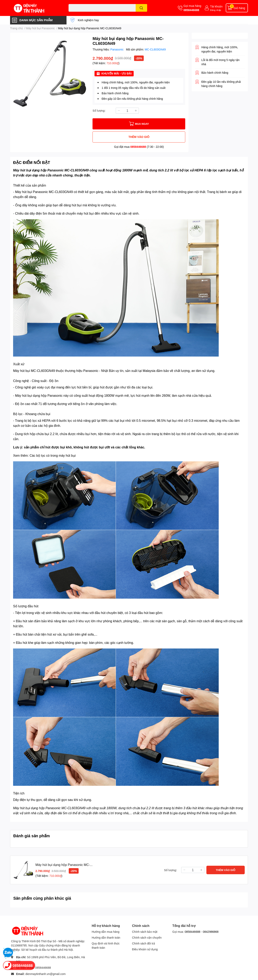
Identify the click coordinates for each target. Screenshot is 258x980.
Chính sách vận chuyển (147, 938)
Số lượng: (99, 111)
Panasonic (117, 49)
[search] (141, 8)
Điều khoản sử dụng (145, 949)
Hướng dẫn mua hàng (106, 932)
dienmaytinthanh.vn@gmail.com (45, 974)
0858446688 (191, 10)
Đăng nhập (216, 10)
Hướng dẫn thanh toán (106, 938)
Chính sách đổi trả (144, 943)
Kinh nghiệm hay (88, 20)
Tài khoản (216, 6)
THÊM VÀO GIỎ (139, 137)
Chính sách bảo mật (145, 932)
